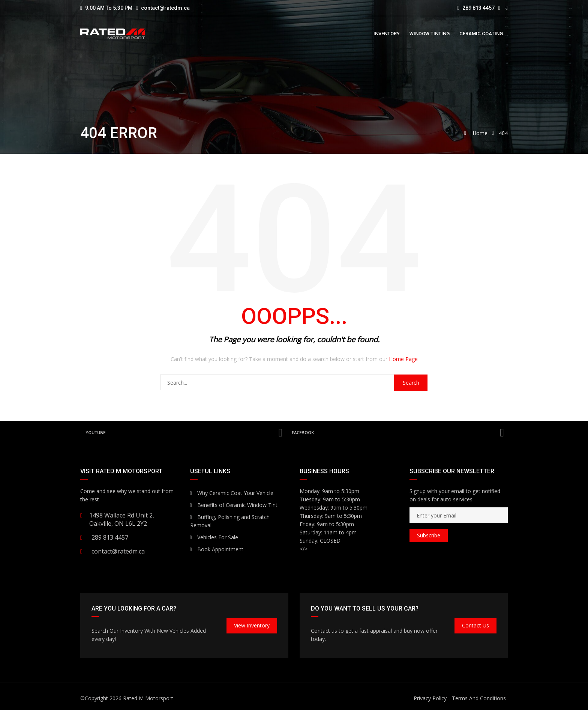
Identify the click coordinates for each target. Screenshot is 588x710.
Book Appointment (217, 549)
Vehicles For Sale (214, 537)
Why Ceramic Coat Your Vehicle (232, 493)
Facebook (398, 433)
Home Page (403, 359)
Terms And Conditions (479, 698)
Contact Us (475, 625)
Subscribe (429, 535)
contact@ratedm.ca (165, 8)
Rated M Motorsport (148, 698)
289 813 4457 (476, 8)
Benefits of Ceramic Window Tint (234, 505)
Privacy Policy (430, 698)
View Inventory (252, 625)
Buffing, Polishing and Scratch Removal (230, 521)
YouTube (184, 433)
